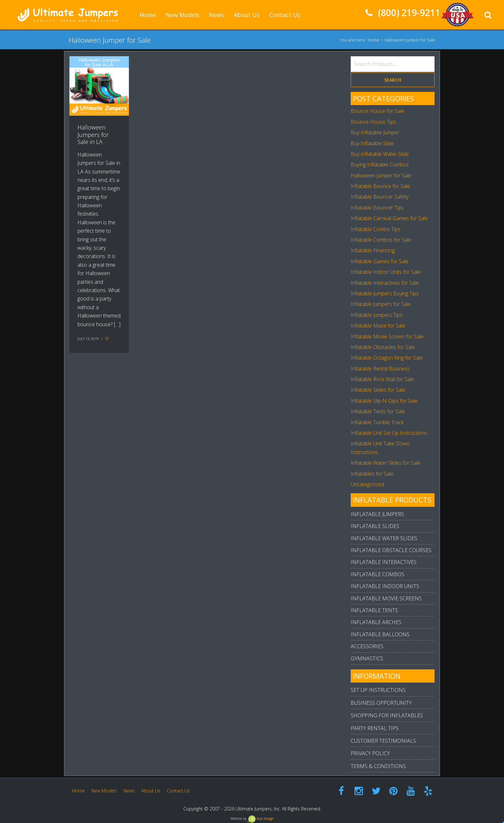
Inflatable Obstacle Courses (391, 550)
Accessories (367, 646)
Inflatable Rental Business (380, 369)
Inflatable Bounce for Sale (380, 186)
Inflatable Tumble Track (377, 422)
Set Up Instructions (378, 690)
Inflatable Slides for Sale (378, 390)
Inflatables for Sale (372, 474)
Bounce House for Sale (378, 111)
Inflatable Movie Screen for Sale (387, 336)
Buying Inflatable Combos (380, 165)
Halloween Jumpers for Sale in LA (93, 134)
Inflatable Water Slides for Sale (386, 463)
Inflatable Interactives (384, 562)
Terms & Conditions (378, 766)
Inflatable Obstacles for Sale (383, 347)
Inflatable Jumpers (377, 514)
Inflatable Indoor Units (385, 586)
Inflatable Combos (378, 574)
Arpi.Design (261, 819)
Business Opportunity (381, 703)
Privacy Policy (370, 753)
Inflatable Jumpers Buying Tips (385, 293)
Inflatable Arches (376, 622)
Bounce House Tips (373, 122)
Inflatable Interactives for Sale (385, 283)
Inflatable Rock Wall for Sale (382, 379)
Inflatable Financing (373, 250)
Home (373, 40)
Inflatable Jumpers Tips (377, 315)
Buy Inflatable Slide (372, 143)
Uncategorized (367, 484)
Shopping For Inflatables (387, 715)
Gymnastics (367, 658)
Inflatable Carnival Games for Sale (389, 218)
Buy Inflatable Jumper (375, 132)
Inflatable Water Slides (384, 538)
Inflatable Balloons (380, 634)
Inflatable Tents (374, 610)
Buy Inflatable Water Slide (380, 154)
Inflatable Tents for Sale (378, 411)
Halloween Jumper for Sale (381, 175)
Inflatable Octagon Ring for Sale (387, 358)
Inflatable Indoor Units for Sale (386, 272)
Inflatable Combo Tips (376, 229)
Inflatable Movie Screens (386, 598)
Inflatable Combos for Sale (381, 240)
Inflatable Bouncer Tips (377, 208)
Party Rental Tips (375, 728)
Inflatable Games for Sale (380, 261)
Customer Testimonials (383, 741)
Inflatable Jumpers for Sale (381, 304)
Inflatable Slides (375, 526)
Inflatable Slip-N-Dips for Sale (384, 401)
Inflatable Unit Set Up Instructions (389, 433)
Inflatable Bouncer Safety (380, 197)
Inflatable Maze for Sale (378, 326)
